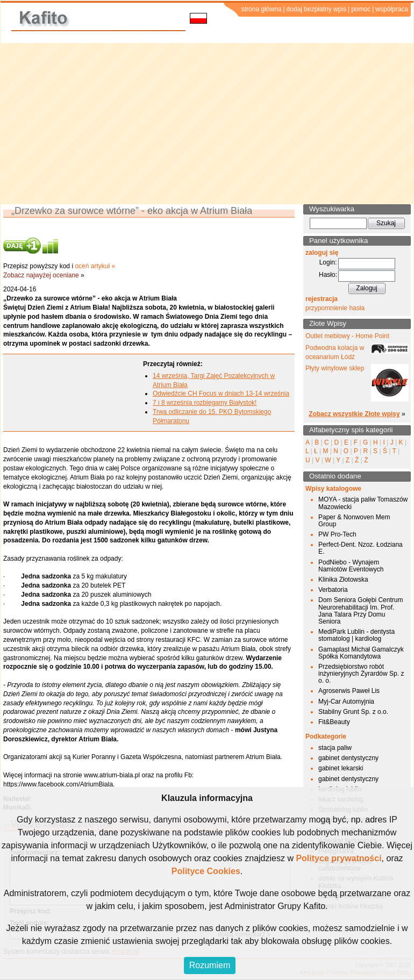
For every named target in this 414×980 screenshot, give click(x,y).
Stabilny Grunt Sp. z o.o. (353, 712)
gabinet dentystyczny (348, 758)
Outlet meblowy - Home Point (347, 336)
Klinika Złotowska (343, 580)
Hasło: (328, 275)
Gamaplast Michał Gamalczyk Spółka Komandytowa (361, 653)
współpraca (392, 9)
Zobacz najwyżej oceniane (41, 275)
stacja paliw (335, 748)
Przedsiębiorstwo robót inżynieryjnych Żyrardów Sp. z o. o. (361, 674)
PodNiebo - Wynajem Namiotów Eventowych (351, 566)
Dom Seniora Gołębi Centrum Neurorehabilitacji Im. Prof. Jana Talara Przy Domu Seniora (361, 611)
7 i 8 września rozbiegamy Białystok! (205, 403)
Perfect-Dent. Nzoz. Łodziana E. (361, 548)
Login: (328, 262)
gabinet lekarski (341, 768)
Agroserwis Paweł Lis (349, 691)
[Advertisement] (207, 124)
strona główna (262, 9)
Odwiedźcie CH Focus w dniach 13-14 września (221, 394)
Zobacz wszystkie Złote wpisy (354, 414)
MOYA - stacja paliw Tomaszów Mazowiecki (363, 503)
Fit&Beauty (334, 722)
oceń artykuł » (95, 266)
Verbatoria (333, 590)
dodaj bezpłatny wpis (316, 9)
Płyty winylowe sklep (335, 368)
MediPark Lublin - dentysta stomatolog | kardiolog (356, 635)
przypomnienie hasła (335, 308)
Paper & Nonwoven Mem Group (354, 521)
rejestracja (322, 299)
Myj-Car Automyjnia (346, 702)
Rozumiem (210, 965)
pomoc (361, 9)
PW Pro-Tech (337, 534)
